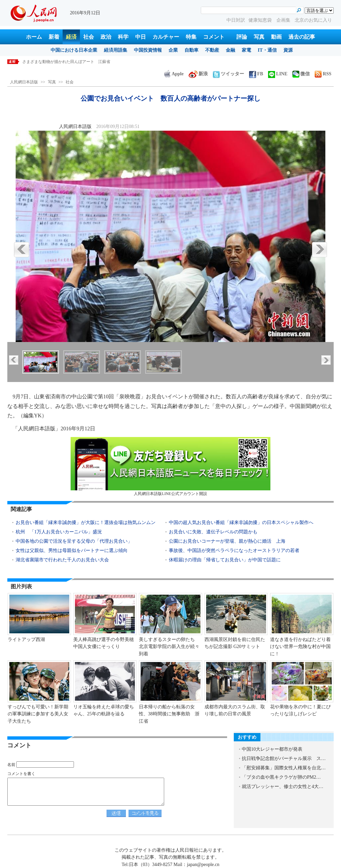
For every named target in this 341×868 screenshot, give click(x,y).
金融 (230, 50)
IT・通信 (267, 50)
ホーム (34, 37)
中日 (141, 37)
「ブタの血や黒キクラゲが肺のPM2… (281, 777)
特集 (191, 37)
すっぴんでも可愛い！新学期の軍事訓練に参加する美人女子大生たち (38, 714)
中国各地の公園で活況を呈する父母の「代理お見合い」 (74, 541)
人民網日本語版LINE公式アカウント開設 (170, 466)
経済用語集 (116, 50)
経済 (71, 37)
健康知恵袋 (261, 20)
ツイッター (228, 74)
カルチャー (166, 37)
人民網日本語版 (24, 82)
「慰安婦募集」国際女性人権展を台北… (284, 768)
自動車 (191, 50)
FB (256, 74)
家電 (246, 50)
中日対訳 (236, 20)
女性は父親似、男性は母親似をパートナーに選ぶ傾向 (72, 550)
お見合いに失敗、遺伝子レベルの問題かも (213, 532)
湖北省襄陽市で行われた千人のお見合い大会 (62, 560)
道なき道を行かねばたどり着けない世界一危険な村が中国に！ (300, 647)
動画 (276, 37)
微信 (301, 74)
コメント (214, 37)
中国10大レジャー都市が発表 (272, 749)
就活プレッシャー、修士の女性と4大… (283, 786)
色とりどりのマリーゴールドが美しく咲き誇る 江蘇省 (72, 62)
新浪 (198, 74)
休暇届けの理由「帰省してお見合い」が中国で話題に (225, 560)
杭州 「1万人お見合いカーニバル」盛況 (59, 532)
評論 (242, 37)
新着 (54, 37)
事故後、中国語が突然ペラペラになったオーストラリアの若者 (234, 550)
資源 (288, 50)
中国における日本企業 (74, 50)
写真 (259, 37)
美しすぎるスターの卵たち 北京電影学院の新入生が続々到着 (169, 647)
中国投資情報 (148, 50)
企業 (173, 50)
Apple (174, 74)
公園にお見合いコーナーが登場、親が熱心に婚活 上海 (227, 541)
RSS (323, 74)
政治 (106, 37)
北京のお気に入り (313, 20)
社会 (89, 37)
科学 (123, 37)
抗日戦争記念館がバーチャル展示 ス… (284, 758)
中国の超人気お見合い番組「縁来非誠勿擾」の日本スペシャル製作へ (241, 522)
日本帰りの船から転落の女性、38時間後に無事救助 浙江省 (169, 714)
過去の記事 (302, 37)
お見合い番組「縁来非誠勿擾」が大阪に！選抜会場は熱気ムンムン (86, 522)
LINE (278, 74)
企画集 (284, 20)
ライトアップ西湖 (26, 639)
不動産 (212, 50)
